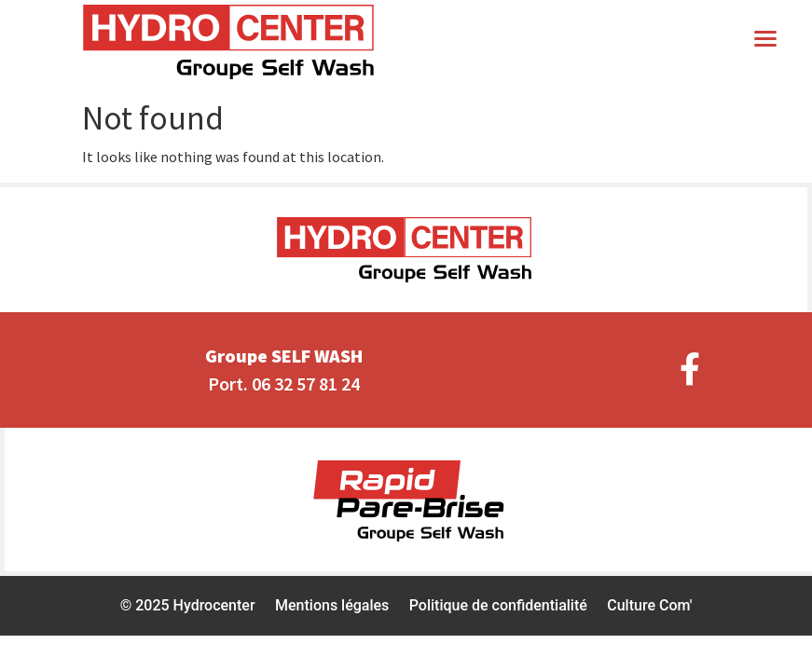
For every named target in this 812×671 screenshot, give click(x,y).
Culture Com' (649, 605)
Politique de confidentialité (498, 605)
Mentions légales (332, 605)
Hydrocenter (214, 605)
